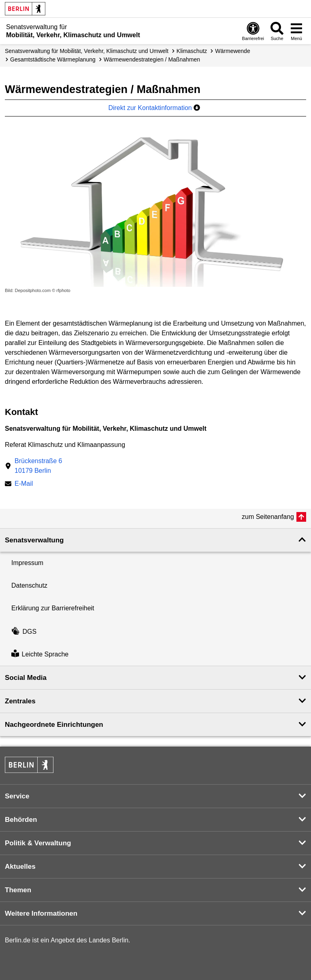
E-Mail (24, 484)
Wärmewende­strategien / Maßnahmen (152, 59)
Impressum (27, 563)
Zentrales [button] (20, 701)
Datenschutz (29, 585)
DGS (24, 632)
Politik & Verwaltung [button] (38, 843)
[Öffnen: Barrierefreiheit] (253, 31)
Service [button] (17, 796)
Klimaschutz (192, 51)
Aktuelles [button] (20, 867)
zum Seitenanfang (268, 517)
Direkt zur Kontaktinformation (154, 108)
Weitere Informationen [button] (41, 913)
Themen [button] (18, 890)
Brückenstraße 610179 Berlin (38, 466)
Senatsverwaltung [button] (34, 540)
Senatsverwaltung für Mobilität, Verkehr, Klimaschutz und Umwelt (87, 51)
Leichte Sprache (40, 654)
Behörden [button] (21, 820)
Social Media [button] (26, 678)
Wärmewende (232, 51)
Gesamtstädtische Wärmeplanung (53, 59)
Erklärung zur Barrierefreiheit (53, 608)
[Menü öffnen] (296, 31)
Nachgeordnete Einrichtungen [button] (54, 725)
